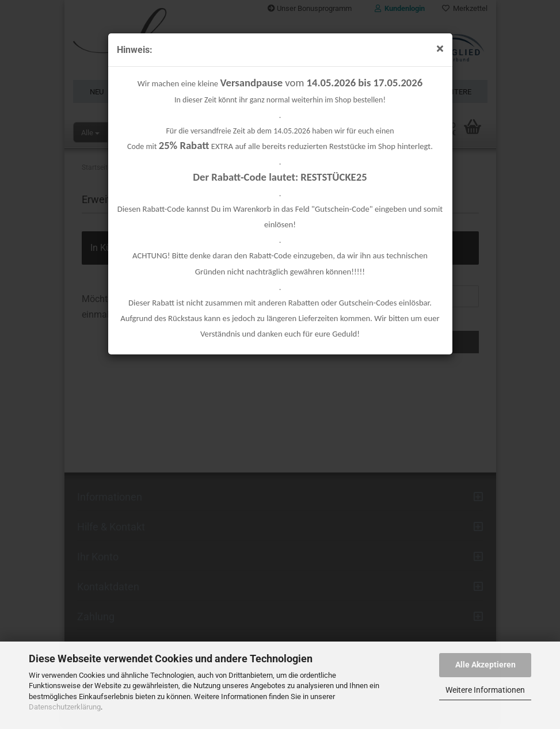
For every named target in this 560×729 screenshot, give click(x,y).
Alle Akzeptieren (485, 665)
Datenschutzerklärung (65, 707)
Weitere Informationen (485, 690)
